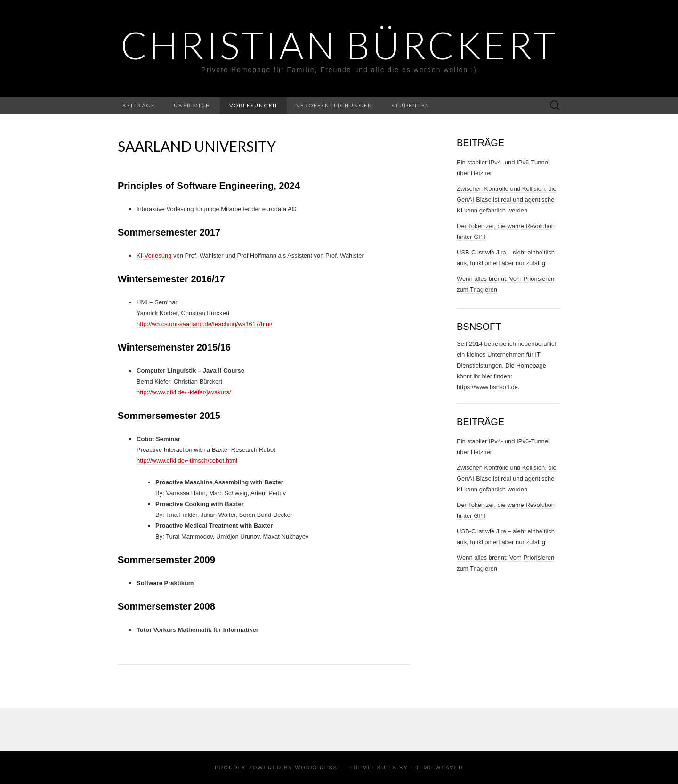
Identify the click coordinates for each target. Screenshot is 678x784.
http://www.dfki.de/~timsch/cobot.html (187, 461)
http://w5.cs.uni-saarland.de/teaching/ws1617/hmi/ (204, 324)
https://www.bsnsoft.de (487, 387)
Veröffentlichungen (334, 105)
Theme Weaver (436, 768)
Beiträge (139, 105)
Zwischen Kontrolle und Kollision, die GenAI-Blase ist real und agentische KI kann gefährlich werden (507, 200)
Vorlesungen (253, 105)
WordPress (316, 768)
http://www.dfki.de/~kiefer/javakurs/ (184, 392)
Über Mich (192, 105)
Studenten (411, 105)
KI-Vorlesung (154, 256)
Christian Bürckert (339, 45)
